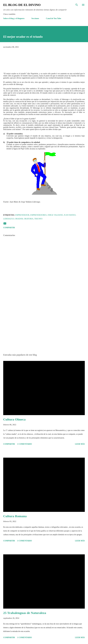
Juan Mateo (70, 215)
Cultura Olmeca (14, 419)
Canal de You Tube (54, 18)
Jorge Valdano (55, 215)
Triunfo (38, 219)
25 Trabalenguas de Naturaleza (25, 613)
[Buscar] (77, 5)
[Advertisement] (44, 326)
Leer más (80, 444)
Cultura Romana (15, 516)
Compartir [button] (9, 228)
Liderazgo (9, 219)
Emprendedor (22, 215)
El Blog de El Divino (22, 5)
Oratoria (29, 219)
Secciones (35, 18)
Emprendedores (38, 215)
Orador (19, 219)
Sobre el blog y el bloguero (14, 18)
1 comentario (25, 444)
